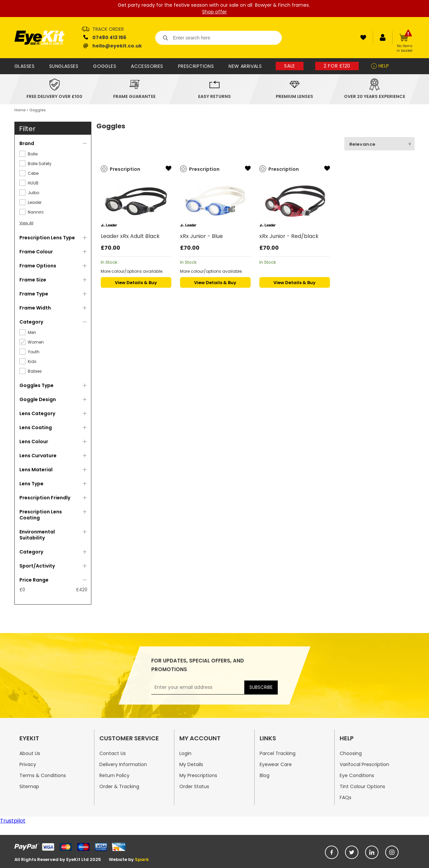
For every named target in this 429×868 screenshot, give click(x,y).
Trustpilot (13, 821)
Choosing (351, 753)
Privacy (28, 764)
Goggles (105, 66)
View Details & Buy (136, 283)
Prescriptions (196, 66)
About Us (30, 753)
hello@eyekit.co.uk (117, 46)
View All (26, 223)
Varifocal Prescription (364, 764)
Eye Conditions (357, 775)
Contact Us (113, 753)
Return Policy (114, 775)
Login (185, 753)
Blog (265, 775)
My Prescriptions (198, 775)
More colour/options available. (132, 271)
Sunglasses (64, 66)
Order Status (194, 786)
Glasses (24, 66)
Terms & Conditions (43, 775)
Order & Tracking (119, 786)
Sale (290, 66)
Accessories (147, 66)
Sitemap (29, 786)
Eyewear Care (276, 764)
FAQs (346, 797)
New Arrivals (245, 66)
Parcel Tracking (278, 753)
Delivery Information (123, 764)
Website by (129, 859)
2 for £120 (337, 66)
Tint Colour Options (362, 786)
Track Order (108, 29)
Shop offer (214, 12)
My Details (191, 764)
